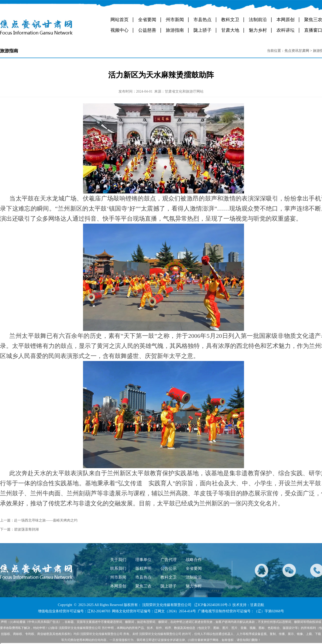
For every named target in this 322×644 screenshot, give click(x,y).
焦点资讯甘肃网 (297, 51)
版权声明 (143, 568)
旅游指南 (175, 30)
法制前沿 (258, 20)
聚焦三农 (143, 586)
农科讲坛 (286, 30)
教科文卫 (230, 20)
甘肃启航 (257, 605)
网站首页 (119, 20)
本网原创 (286, 20)
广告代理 (169, 560)
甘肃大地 (230, 30)
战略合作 (194, 560)
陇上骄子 (203, 30)
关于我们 (118, 560)
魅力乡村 (258, 30)
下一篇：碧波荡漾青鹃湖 (19, 529)
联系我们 (118, 568)
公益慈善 (147, 30)
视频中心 (119, 30)
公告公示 (169, 568)
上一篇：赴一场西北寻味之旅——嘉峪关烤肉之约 (39, 520)
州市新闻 (175, 20)
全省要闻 (147, 20)
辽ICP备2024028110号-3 (212, 605)
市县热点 (203, 20)
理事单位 (143, 560)
